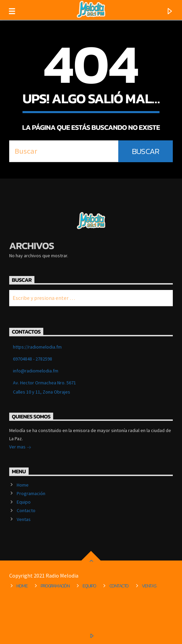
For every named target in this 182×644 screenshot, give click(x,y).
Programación (31, 493)
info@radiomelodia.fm (36, 371)
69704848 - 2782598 (33, 359)
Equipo (24, 502)
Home (23, 485)
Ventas (24, 519)
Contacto (26, 510)
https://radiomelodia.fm (37, 347)
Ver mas (20, 447)
